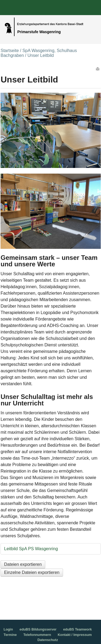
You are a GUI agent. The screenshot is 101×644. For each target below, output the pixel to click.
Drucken (98, 69)
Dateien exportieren (23, 564)
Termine (10, 635)
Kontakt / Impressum (75, 635)
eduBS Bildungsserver (38, 629)
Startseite (10, 51)
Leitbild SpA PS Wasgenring (31, 549)
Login (8, 629)
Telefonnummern (37, 635)
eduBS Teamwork (77, 629)
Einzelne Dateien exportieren (32, 572)
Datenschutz (48, 640)
